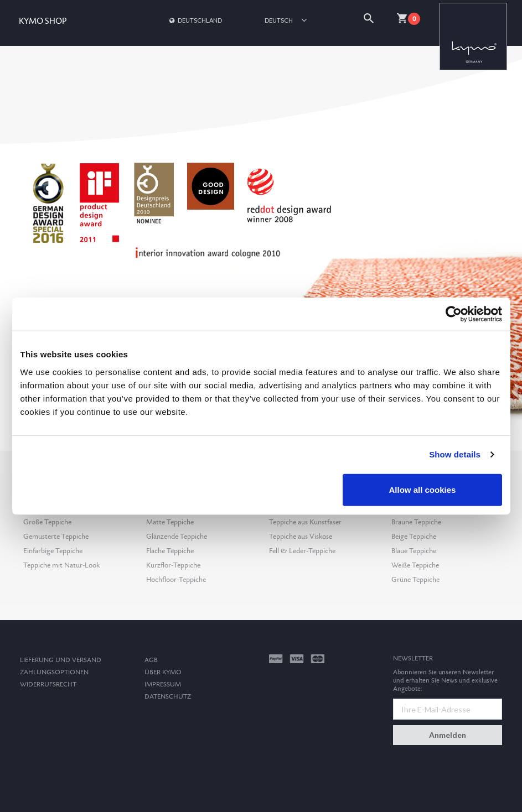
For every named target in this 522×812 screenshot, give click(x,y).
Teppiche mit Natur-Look (61, 565)
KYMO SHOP (43, 21)
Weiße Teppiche (415, 565)
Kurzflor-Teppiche (173, 565)
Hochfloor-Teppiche (176, 580)
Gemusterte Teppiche (56, 537)
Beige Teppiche (414, 537)
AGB (151, 660)
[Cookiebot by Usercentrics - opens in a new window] (454, 314)
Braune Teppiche (416, 522)
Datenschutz (168, 697)
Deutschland (195, 20)
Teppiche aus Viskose (301, 537)
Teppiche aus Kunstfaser (305, 522)
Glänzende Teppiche (177, 537)
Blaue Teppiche (414, 551)
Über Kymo (163, 672)
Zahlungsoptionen (54, 672)
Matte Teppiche (170, 522)
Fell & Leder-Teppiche (302, 551)
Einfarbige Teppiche (53, 551)
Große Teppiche (47, 522)
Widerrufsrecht (48, 685)
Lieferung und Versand (61, 660)
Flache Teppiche (170, 551)
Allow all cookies (423, 489)
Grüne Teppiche (415, 580)
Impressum (163, 685)
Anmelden (448, 735)
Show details (455, 454)
